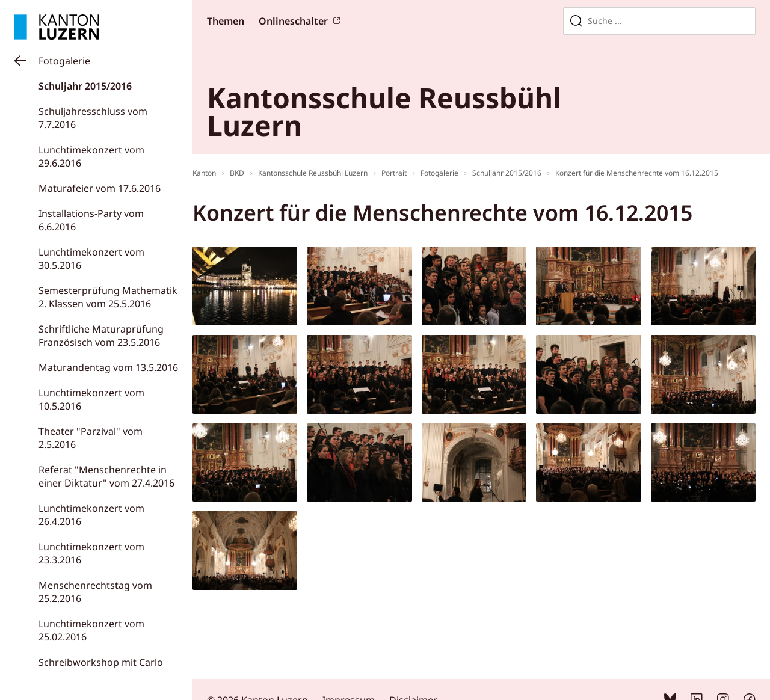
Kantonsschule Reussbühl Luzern (313, 173)
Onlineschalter (293, 21)
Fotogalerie (64, 61)
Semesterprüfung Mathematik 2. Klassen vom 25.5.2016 (108, 297)
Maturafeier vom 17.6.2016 (100, 188)
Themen (226, 21)
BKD (237, 173)
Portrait (394, 173)
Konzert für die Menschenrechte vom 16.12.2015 (637, 173)
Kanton (204, 173)
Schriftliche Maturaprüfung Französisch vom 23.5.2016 (101, 336)
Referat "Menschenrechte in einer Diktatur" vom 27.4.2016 (106, 476)
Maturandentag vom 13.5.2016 (108, 367)
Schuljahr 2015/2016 (85, 86)
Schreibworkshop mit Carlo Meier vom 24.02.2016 (101, 669)
